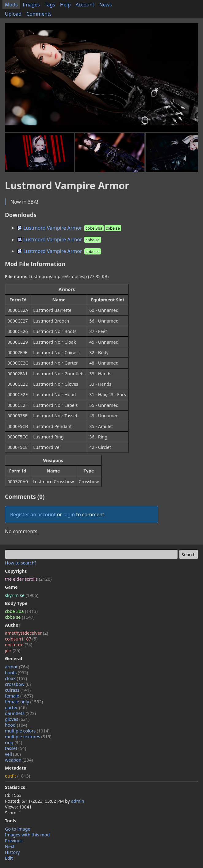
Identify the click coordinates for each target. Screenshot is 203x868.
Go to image (18, 829)
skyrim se (22, 595)
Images (31, 5)
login (69, 514)
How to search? (21, 563)
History (12, 852)
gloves (17, 719)
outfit (17, 776)
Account (85, 5)
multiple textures (28, 737)
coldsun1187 (21, 639)
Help (65, 5)
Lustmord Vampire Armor (70, 228)
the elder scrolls (28, 579)
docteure (19, 645)
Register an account (33, 514)
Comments (39, 14)
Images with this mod (27, 835)
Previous (14, 841)
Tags (50, 5)
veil (13, 754)
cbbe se (20, 617)
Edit (9, 858)
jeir (13, 650)
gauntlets (20, 713)
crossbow (18, 684)
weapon (19, 760)
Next (10, 846)
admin (78, 801)
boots (16, 673)
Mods (11, 5)
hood (16, 725)
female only (24, 702)
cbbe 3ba (21, 611)
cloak (16, 678)
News (105, 5)
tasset (15, 748)
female (19, 696)
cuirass (18, 690)
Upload (13, 14)
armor (17, 667)
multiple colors (27, 731)
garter (16, 707)
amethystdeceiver (27, 633)
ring (13, 742)
